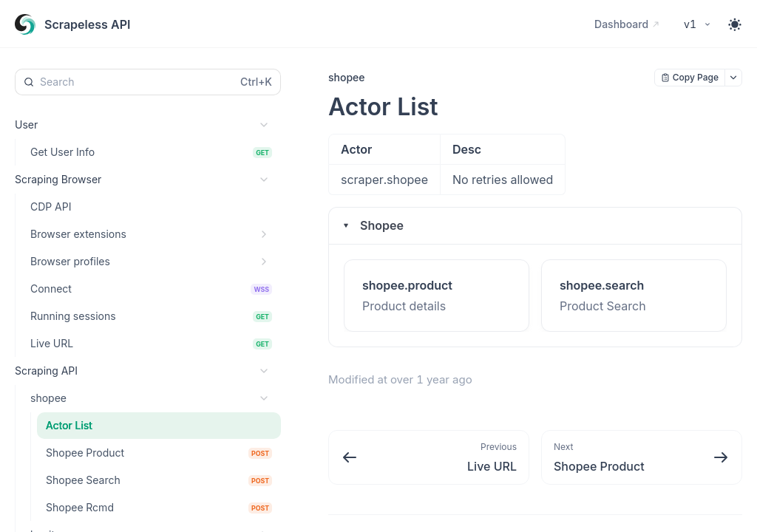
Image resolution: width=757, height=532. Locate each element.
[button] (535, 226)
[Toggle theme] (735, 24)
